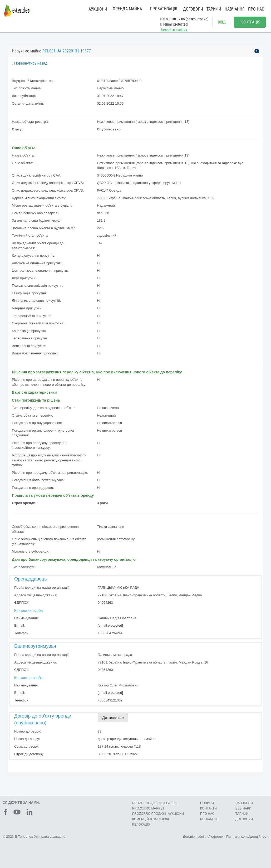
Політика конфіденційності (247, 837)
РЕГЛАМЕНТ (210, 819)
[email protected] (110, 625)
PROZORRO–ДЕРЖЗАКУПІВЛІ (155, 803)
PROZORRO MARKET (148, 808)
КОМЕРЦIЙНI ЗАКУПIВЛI (151, 819)
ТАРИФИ (214, 9)
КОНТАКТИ (208, 808)
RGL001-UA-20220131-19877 (67, 51)
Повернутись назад (30, 63)
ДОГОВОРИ (193, 9)
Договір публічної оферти (203, 837)
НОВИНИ (207, 803)
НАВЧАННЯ (235, 9)
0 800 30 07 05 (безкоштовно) (184, 19)
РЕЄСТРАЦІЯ (250, 22)
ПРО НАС (256, 9)
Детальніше (113, 718)
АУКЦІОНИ (98, 9)
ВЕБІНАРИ (243, 808)
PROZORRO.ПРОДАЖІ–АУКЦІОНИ (158, 814)
